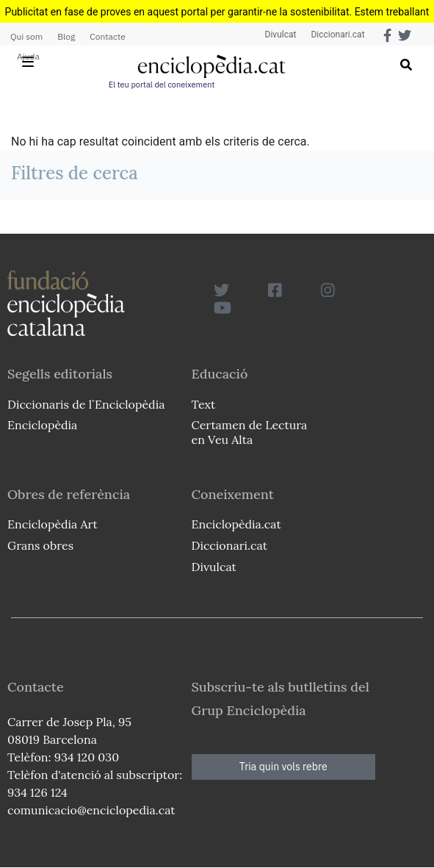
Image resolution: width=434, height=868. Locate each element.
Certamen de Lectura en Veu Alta (250, 432)
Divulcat (281, 35)
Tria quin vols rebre (283, 767)
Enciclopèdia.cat (236, 524)
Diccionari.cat (337, 35)
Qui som (26, 36)
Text (204, 404)
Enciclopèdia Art (53, 524)
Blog (66, 36)
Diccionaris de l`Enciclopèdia (86, 404)
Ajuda (28, 56)
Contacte (107, 36)
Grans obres (40, 545)
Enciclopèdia (42, 425)
